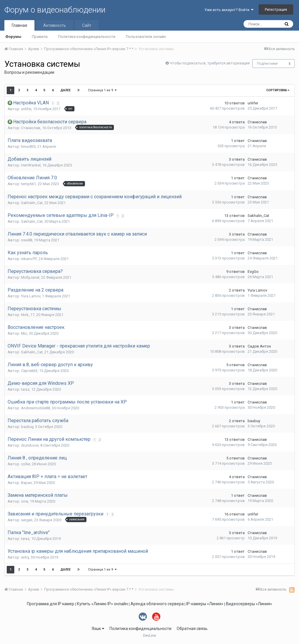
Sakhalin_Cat (32, 203)
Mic (24, 333)
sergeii (27, 520)
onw (25, 501)
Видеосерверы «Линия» (249, 604)
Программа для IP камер (51, 604)
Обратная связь (192, 629)
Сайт (87, 25)
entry (25, 557)
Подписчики (267, 64)
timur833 (28, 146)
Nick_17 (28, 315)
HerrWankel (31, 165)
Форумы (13, 37)
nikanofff (29, 259)
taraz (25, 389)
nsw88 (27, 240)
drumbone (30, 445)
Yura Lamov (31, 296)
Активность (55, 25)
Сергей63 (29, 371)
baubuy (27, 427)
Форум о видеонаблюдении (55, 10)
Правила (40, 37)
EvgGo (253, 272)
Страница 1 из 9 (102, 90)
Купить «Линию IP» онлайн (102, 604)
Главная (19, 25)
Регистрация (276, 9)
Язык (98, 629)
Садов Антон (259, 346)
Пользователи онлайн (146, 37)
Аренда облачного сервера (157, 604)
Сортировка (278, 90)
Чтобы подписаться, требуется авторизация (210, 63)
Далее (66, 90)
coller (26, 464)
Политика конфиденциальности (87, 37)
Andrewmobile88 (35, 408)
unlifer (26, 109)
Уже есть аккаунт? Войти (229, 10)
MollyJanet (30, 277)
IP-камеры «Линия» (205, 604)
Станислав (31, 128)
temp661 (28, 184)
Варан (26, 483)
